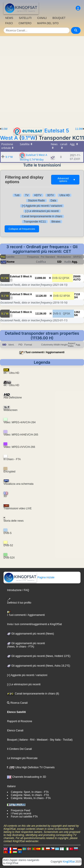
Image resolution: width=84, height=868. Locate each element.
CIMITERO (25, 23)
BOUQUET (59, 18)
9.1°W (28, 138)
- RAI (31, 740)
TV (27, 195)
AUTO (77, 280)
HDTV (38, 195)
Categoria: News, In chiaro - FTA (30, 795)
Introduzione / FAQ (18, 590)
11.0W (79, 129)
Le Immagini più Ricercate (22, 758)
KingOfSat (69, 862)
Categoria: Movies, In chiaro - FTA (31, 798)
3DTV (51, 195)
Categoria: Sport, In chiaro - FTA (30, 792)
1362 (77, 312)
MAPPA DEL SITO (48, 23)
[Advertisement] (42, 80)
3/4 (76, 297)
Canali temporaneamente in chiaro (42, 216)
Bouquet (12, 740)
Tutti (17, 195)
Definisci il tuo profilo (19, 601)
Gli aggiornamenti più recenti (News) (30, 634)
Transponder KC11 (35, 222)
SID (59, 262)
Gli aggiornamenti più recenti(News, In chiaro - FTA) (26, 645)
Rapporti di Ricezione (20, 721)
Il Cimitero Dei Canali (19, 749)
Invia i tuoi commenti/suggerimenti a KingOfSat (34, 624)
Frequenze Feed (20, 810)
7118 (77, 294)
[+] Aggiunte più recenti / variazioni (42, 206)
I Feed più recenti (21, 814)
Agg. (75, 262)
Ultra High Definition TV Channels (31, 767)
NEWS (9, 18)
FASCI (9, 23)
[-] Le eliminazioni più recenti (42, 211)
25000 (77, 277)
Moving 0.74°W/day (32, 160)
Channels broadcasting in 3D (26, 777)
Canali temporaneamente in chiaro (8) (33, 694)
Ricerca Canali (17, 703)
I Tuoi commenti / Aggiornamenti (44, 352)
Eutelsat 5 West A (36, 155)
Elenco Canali (15, 731)
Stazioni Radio (36, 201)
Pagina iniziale (29, 577)
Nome (11, 262)
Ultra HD (64, 195)
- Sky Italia (54, 740)
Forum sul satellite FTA (24, 817)
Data (53, 201)
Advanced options (66, 180)
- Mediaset (41, 740)
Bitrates (56, 222)
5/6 (76, 315)
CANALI (42, 18)
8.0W (4, 129)
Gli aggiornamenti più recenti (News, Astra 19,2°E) (38, 666)
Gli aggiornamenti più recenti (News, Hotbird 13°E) (39, 656)
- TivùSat (66, 740)
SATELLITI (25, 18)
